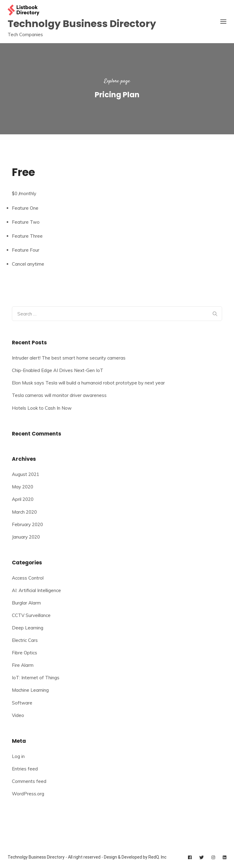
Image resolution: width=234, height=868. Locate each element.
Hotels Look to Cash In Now (42, 408)
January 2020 (26, 537)
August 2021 (26, 474)
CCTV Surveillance (31, 615)
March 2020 (24, 512)
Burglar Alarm (26, 603)
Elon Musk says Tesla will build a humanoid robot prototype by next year (88, 383)
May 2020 (23, 487)
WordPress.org (28, 794)
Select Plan (25, 280)
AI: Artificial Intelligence (36, 590)
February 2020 (27, 524)
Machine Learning (30, 690)
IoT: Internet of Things (36, 678)
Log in (18, 756)
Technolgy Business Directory (82, 24)
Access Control (28, 578)
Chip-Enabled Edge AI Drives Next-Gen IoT (58, 370)
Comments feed (29, 781)
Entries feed (25, 769)
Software (22, 703)
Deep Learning (28, 628)
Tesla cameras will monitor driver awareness (59, 395)
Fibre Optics (25, 653)
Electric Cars (25, 640)
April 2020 (23, 499)
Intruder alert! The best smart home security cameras (69, 358)
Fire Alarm (23, 665)
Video (18, 715)
